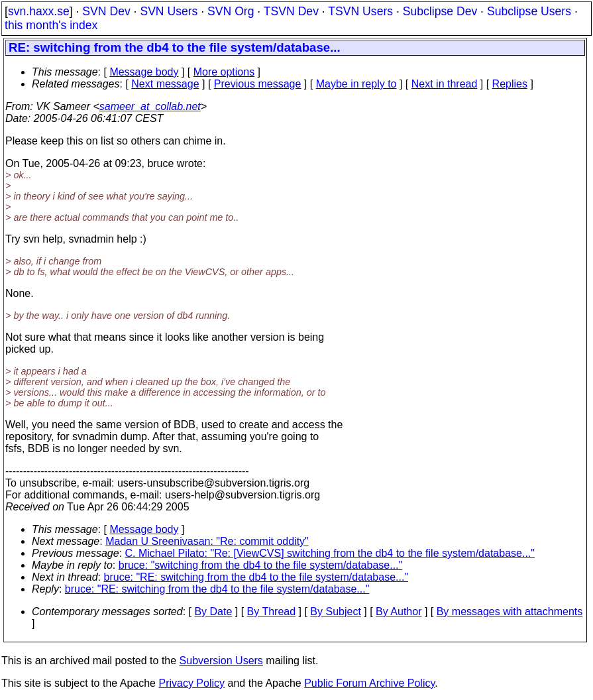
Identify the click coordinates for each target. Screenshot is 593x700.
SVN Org (231, 11)
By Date (213, 612)
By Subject (335, 612)
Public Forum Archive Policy (369, 683)
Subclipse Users (529, 11)
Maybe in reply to (356, 84)
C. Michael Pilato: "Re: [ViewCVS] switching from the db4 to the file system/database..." (330, 553)
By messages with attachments (510, 612)
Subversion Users (221, 661)
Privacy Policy (191, 683)
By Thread (272, 612)
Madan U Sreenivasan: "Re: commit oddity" (207, 541)
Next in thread (445, 84)
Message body (144, 72)
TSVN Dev (291, 11)
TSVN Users (360, 11)
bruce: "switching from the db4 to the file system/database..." (260, 565)
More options (224, 72)
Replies (510, 84)
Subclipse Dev (440, 11)
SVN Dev (106, 11)
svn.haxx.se (39, 11)
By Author (399, 612)
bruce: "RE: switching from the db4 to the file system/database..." (256, 577)
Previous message (258, 84)
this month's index (51, 25)
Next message (165, 84)
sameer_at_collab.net (150, 106)
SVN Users (169, 11)
